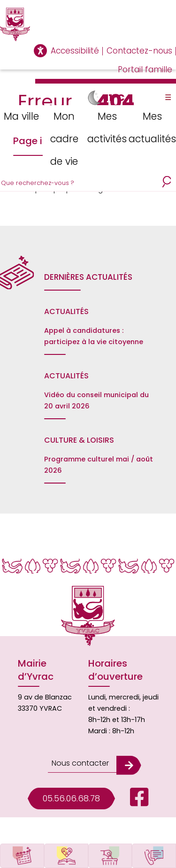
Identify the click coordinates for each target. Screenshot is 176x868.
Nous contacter (80, 763)
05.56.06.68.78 (71, 798)
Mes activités (107, 127)
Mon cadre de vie (64, 139)
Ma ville (21, 116)
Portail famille (145, 69)
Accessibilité (75, 51)
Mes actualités (152, 127)
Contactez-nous (139, 51)
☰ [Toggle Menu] (168, 97)
